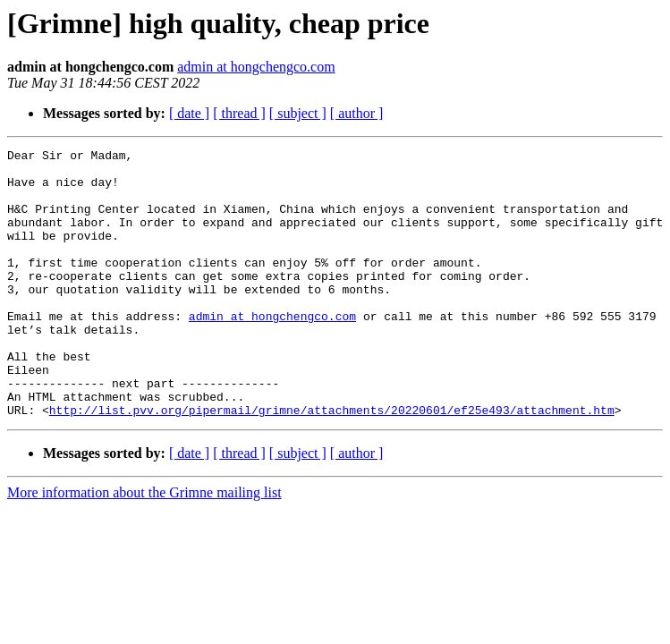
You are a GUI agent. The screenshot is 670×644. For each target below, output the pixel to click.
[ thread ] (239, 113)
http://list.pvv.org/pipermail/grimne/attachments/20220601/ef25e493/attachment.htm (332, 463)
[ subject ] (298, 113)
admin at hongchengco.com (256, 67)
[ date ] (189, 113)
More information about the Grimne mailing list (144, 546)
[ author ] (357, 113)
